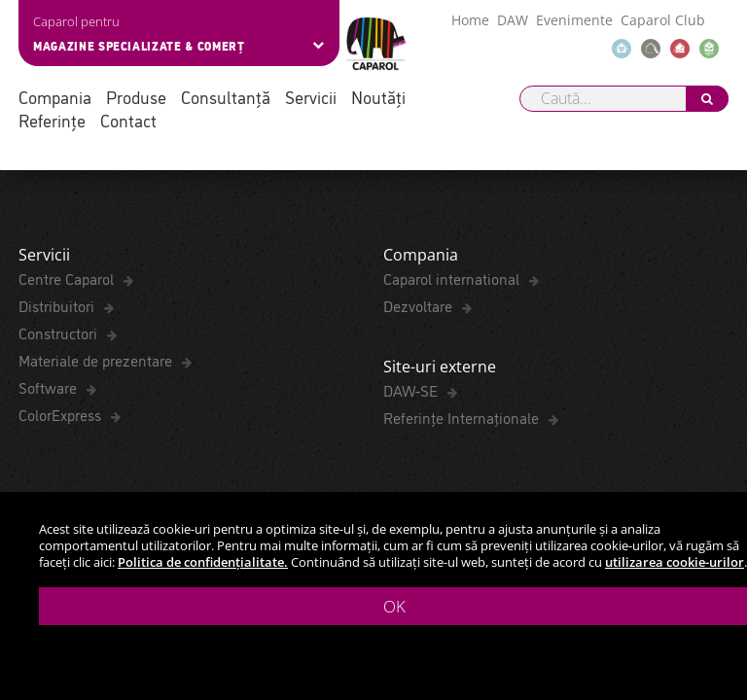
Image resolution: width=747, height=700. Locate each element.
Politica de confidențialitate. (203, 562)
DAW (513, 20)
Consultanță (226, 97)
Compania (55, 97)
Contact (128, 120)
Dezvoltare (420, 440)
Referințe (52, 120)
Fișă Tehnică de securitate (100, 184)
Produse (136, 97)
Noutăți (378, 97)
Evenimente (574, 20)
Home (470, 20)
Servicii (311, 97)
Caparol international (453, 413)
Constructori (60, 468)
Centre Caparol (68, 413)
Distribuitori (58, 440)
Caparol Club (663, 20)
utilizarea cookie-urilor (675, 562)
